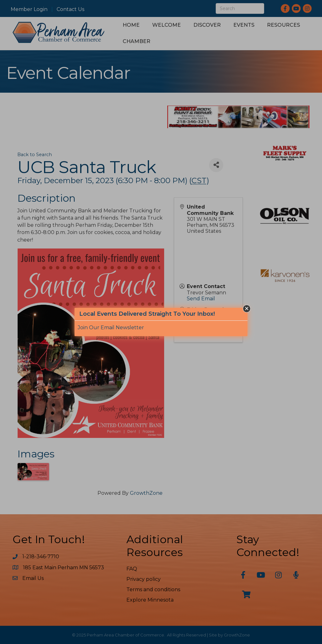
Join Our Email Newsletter (111, 327)
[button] (247, 309)
